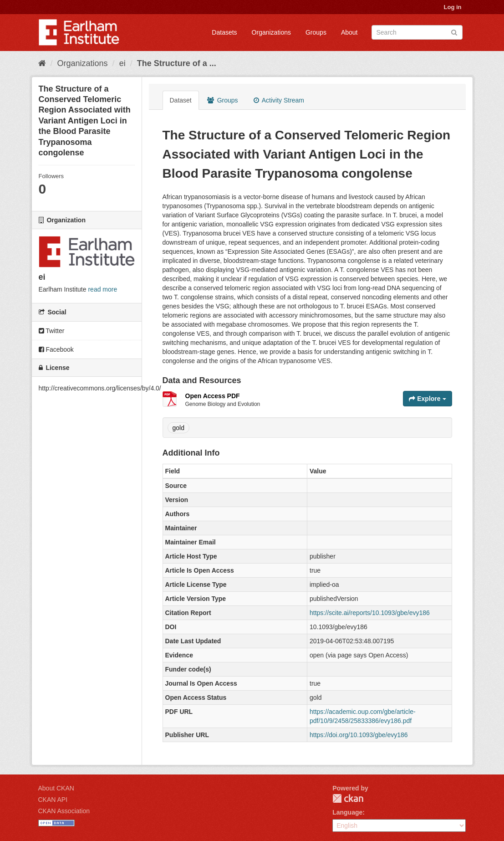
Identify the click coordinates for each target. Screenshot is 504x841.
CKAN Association (64, 811)
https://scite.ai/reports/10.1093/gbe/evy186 (370, 613)
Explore (427, 399)
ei (122, 63)
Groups (316, 32)
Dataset (181, 100)
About (349, 32)
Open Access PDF (213, 396)
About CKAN (56, 788)
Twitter (52, 331)
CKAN (348, 798)
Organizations (271, 32)
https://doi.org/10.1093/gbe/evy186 (359, 735)
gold (178, 428)
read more (102, 289)
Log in (453, 7)
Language (347, 812)
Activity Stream (279, 100)
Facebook (56, 349)
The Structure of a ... (177, 63)
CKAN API (53, 800)
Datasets (224, 32)
